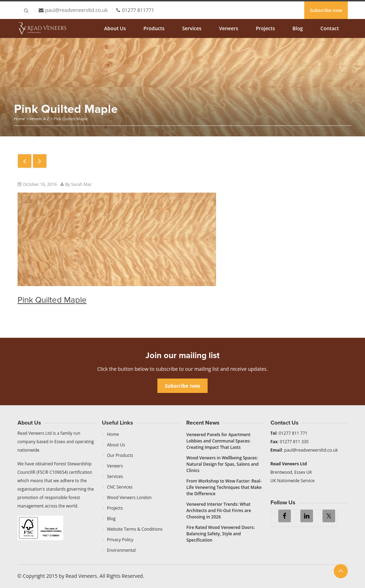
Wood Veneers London (129, 497)
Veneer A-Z (39, 119)
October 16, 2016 (40, 184)
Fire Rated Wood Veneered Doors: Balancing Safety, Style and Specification (221, 534)
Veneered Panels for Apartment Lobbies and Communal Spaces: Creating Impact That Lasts (219, 441)
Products (154, 28)
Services (192, 28)
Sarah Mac (81, 184)
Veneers (229, 28)
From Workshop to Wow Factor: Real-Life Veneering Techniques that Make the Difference (224, 487)
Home (19, 119)
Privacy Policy (120, 540)
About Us (115, 28)
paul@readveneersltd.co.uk (77, 10)
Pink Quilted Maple (52, 300)
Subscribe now (326, 10)
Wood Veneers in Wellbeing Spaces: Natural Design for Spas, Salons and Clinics (223, 464)
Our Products (120, 455)
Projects (265, 28)
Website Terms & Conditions (135, 529)
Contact (330, 28)
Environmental (122, 550)
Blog (298, 28)
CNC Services (120, 487)
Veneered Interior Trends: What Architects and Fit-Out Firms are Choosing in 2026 (219, 511)
